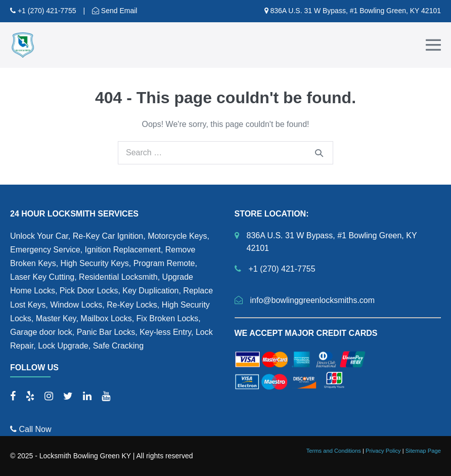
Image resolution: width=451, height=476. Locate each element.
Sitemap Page (423, 451)
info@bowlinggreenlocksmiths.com (313, 300)
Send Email (118, 11)
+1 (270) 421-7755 (46, 11)
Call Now (31, 429)
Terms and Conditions (334, 451)
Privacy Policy (383, 451)
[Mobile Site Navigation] (433, 45)
